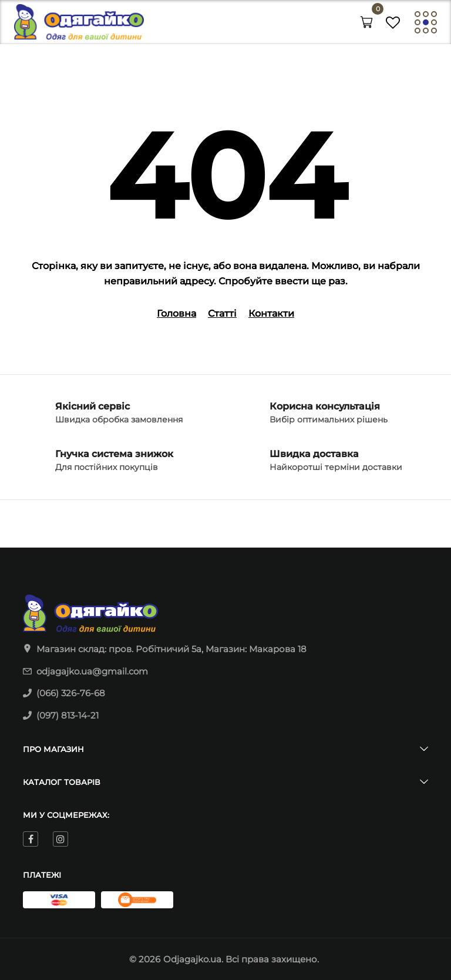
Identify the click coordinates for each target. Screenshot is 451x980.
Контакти (271, 313)
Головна (176, 313)
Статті (222, 313)
